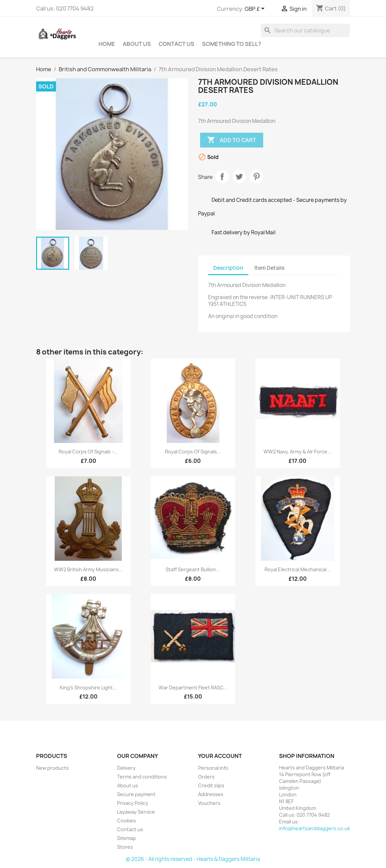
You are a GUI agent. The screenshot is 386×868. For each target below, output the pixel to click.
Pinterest (256, 177)
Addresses (211, 794)
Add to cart (232, 140)
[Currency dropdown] (256, 9)
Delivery (126, 768)
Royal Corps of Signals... (193, 452)
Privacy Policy (133, 803)
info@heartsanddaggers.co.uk (314, 828)
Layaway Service (136, 812)
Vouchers (209, 803)
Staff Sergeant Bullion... (193, 569)
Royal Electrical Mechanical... (297, 569)
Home (107, 44)
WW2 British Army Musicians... (88, 569)
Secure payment (136, 794)
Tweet (239, 177)
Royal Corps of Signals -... (88, 452)
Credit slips (211, 785)
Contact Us (176, 44)
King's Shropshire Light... (88, 688)
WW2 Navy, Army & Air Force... (297, 452)
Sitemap (127, 838)
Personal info (213, 768)
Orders (206, 777)
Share (222, 177)
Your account (220, 756)
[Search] (305, 30)
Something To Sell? (232, 44)
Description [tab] (228, 268)
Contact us (130, 829)
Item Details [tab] (269, 268)
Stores (125, 847)
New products (52, 768)
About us (137, 44)
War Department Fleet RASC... (193, 688)
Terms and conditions (142, 777)
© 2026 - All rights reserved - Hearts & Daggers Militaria (193, 859)
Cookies (127, 821)
